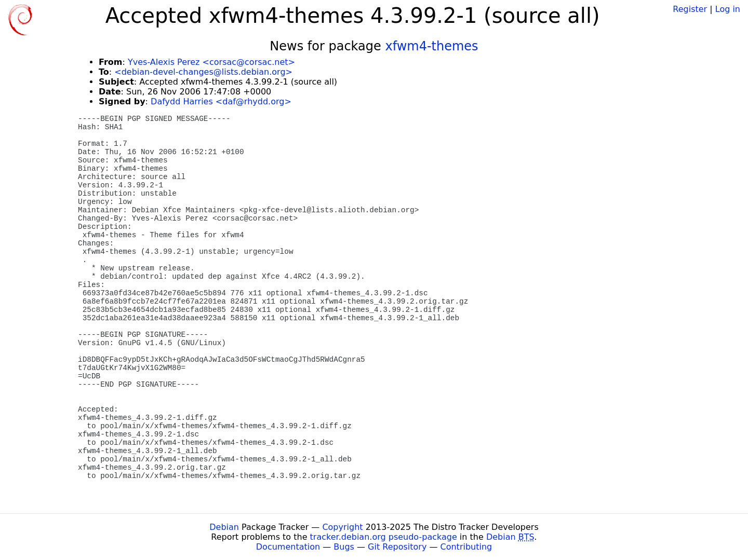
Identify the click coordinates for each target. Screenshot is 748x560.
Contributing (466, 547)
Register (690, 9)
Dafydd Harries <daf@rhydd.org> (221, 101)
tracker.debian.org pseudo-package (384, 537)
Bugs (344, 547)
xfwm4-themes (431, 46)
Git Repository (397, 547)
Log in (728, 9)
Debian (224, 527)
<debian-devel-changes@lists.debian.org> (203, 72)
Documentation (288, 547)
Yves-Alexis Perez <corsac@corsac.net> (211, 62)
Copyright (342, 527)
